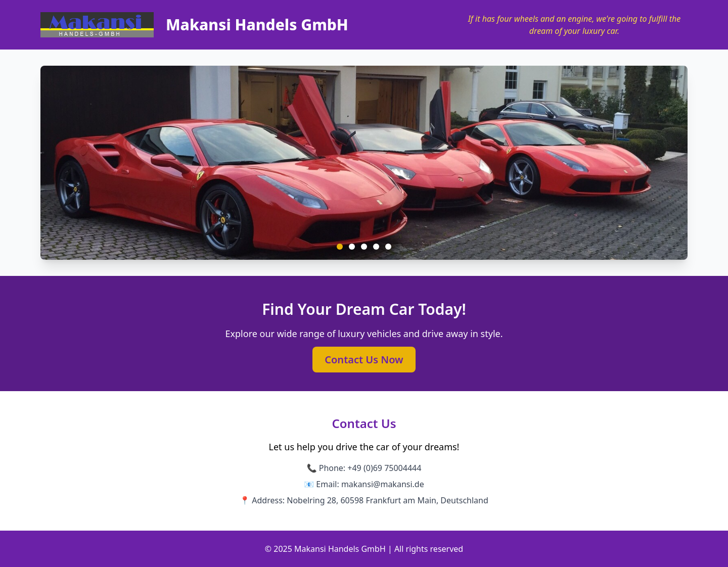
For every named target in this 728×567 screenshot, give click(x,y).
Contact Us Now (364, 360)
